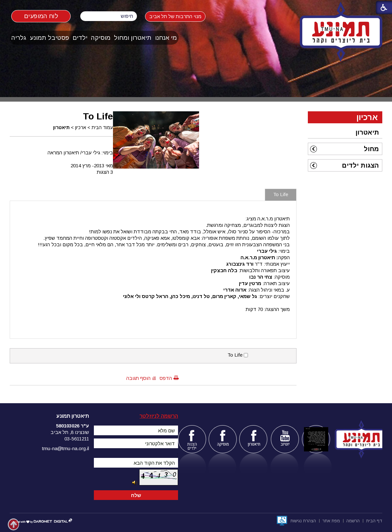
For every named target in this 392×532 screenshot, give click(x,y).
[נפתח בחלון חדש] (282, 521)
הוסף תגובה (138, 378)
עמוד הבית (102, 127)
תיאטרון (61, 127)
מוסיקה (101, 38)
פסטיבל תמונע (49, 38)
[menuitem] (166, 38)
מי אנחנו (166, 38)
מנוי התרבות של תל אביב (181, 16)
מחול (371, 149)
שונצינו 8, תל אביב (70, 432)
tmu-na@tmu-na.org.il (66, 448)
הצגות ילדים (360, 165)
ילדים (80, 38)
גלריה (19, 38)
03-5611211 (77, 439)
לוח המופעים (41, 16)
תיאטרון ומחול (133, 38)
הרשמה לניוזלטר (159, 416)
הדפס (166, 378)
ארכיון (81, 127)
